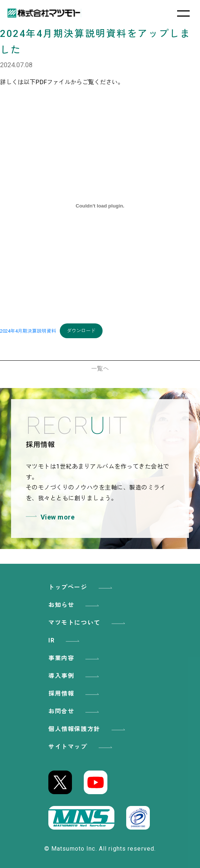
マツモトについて (88, 623)
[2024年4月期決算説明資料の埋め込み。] (100, 206)
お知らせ (75, 605)
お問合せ (75, 711)
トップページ (82, 587)
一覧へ (100, 369)
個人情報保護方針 (88, 729)
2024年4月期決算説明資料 (28, 331)
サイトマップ (82, 747)
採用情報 (75, 694)
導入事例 (75, 676)
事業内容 (75, 658)
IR (65, 640)
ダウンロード (81, 331)
